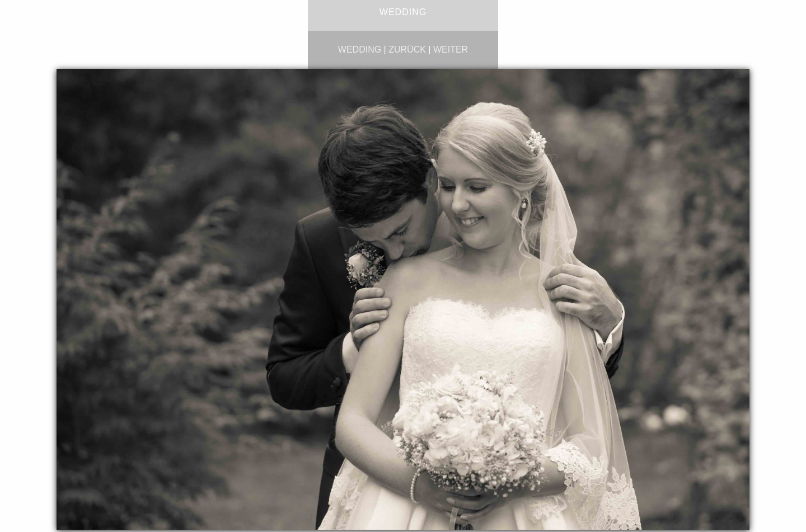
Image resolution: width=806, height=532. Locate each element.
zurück (407, 50)
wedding (360, 50)
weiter (451, 50)
